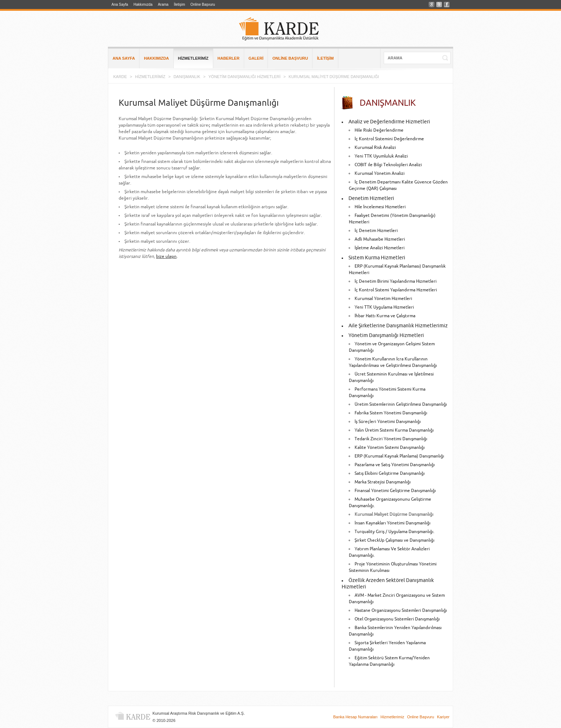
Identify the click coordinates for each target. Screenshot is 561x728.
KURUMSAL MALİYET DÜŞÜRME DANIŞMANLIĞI (334, 77)
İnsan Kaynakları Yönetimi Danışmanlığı (393, 523)
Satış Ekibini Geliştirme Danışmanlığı (390, 474)
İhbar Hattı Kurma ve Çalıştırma (385, 316)
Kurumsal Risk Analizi (375, 148)
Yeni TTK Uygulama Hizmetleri (384, 307)
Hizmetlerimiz (392, 717)
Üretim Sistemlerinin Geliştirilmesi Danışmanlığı (401, 404)
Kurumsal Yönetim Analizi (380, 174)
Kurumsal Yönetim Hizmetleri (383, 299)
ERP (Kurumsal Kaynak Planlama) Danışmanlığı (399, 456)
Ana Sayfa (120, 4)
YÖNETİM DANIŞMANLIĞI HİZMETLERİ (245, 77)
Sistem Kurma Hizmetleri (377, 258)
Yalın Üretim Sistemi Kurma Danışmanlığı (394, 430)
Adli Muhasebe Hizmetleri (380, 239)
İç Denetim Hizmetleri (376, 231)
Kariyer (443, 717)
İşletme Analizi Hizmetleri (380, 248)
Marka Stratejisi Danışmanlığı (383, 482)
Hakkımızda (143, 4)
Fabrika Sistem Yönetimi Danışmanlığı (391, 413)
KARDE (120, 77)
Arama (163, 4)
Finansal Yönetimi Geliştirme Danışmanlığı (395, 491)
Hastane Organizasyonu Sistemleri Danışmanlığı (401, 611)
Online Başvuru (203, 4)
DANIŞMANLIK (187, 77)
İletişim (179, 4)
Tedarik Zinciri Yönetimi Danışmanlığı (391, 439)
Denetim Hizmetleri (371, 199)
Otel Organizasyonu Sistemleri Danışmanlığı (397, 619)
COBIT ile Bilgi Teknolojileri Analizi (388, 165)
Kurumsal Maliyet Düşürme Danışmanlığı (394, 515)
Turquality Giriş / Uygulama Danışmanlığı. (394, 532)
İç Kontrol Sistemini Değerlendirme (389, 139)
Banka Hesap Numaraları (355, 717)
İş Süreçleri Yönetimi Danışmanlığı (388, 422)
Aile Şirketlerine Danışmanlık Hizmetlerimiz (398, 326)
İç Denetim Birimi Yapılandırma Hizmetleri (396, 281)
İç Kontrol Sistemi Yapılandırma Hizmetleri (396, 290)
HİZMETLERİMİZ (150, 77)
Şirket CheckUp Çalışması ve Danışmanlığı (394, 540)
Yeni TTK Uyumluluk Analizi (381, 156)
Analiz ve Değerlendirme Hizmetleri (389, 122)
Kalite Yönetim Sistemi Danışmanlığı (390, 448)
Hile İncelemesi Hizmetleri (380, 207)
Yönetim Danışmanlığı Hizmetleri (386, 336)
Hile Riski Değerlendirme (379, 130)
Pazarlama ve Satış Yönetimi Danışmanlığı (395, 465)
